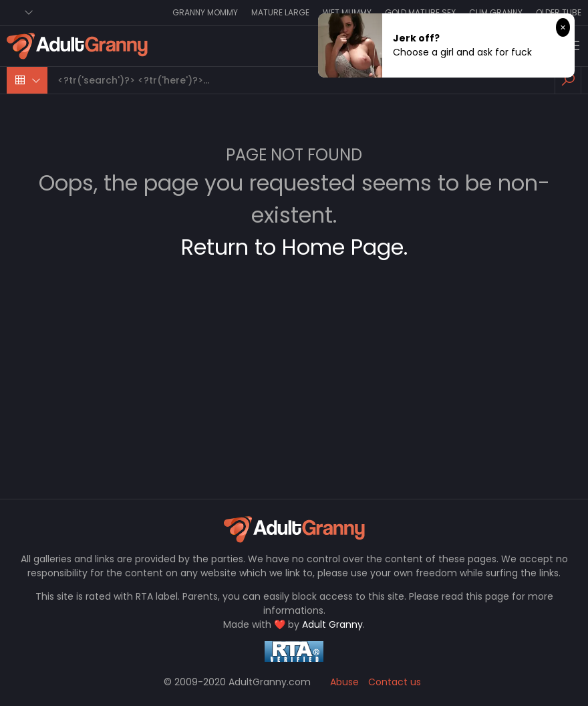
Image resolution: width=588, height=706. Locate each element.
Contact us (395, 682)
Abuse (344, 682)
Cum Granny (496, 12)
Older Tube (559, 12)
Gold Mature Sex (420, 12)
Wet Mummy (347, 12)
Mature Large (280, 12)
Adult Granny (332, 624)
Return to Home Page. (294, 247)
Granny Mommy (205, 12)
